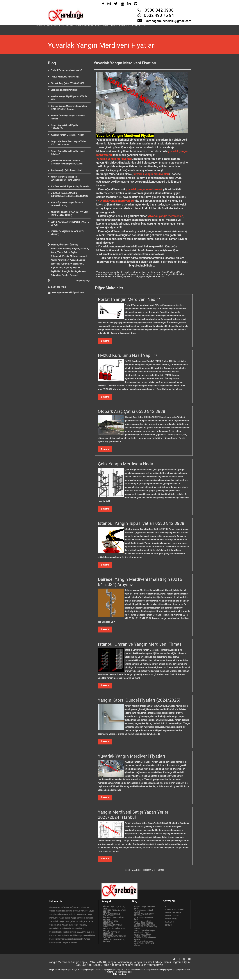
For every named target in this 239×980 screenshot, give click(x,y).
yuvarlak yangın (178, 151)
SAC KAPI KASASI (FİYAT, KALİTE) (114, 920)
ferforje (110, 973)
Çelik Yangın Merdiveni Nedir (64, 90)
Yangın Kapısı (54, 971)
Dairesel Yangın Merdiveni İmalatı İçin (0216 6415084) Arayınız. (145, 928)
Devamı (105, 341)
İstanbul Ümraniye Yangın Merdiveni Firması (144, 933)
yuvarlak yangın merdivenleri (151, 174)
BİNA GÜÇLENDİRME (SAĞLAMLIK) (112, 916)
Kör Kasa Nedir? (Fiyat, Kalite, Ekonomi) (70, 186)
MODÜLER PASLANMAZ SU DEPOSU (114, 913)
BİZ (55, 29)
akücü (133, 971)
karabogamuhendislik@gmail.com (168, 21)
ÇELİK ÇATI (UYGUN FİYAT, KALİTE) (114, 942)
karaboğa (161, 971)
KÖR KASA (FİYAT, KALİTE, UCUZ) (114, 909)
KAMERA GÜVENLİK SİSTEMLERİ (111, 935)
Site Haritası (119, 975)
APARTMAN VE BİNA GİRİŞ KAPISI (114, 931)
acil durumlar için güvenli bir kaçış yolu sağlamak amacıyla (136, 277)
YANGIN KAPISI (148, 29)
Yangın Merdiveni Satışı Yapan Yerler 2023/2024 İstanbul (144, 945)
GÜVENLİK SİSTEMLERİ (73, 29)
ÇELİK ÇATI (166, 29)
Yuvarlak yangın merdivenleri (114, 159)
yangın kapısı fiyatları (92, 971)
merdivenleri (104, 155)
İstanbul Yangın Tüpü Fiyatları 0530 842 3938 (144, 924)
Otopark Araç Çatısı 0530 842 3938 (67, 83)
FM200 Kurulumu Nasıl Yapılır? (65, 77)
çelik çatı (140, 971)
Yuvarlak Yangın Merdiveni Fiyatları (67, 135)
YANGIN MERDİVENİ (101, 29)
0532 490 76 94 (159, 16)
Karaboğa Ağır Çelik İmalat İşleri (66, 170)
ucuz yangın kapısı (109, 971)
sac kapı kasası (150, 971)
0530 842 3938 (159, 10)
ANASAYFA (43, 29)
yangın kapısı (171, 971)
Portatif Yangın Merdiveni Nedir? (66, 70)
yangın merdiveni (123, 971)
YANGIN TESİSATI (126, 29)
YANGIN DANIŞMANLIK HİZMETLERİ (113, 927)
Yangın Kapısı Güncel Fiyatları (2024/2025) (143, 936)
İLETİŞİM (181, 29)
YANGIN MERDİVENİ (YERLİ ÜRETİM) (114, 938)
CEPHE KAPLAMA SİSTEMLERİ (110, 924)
